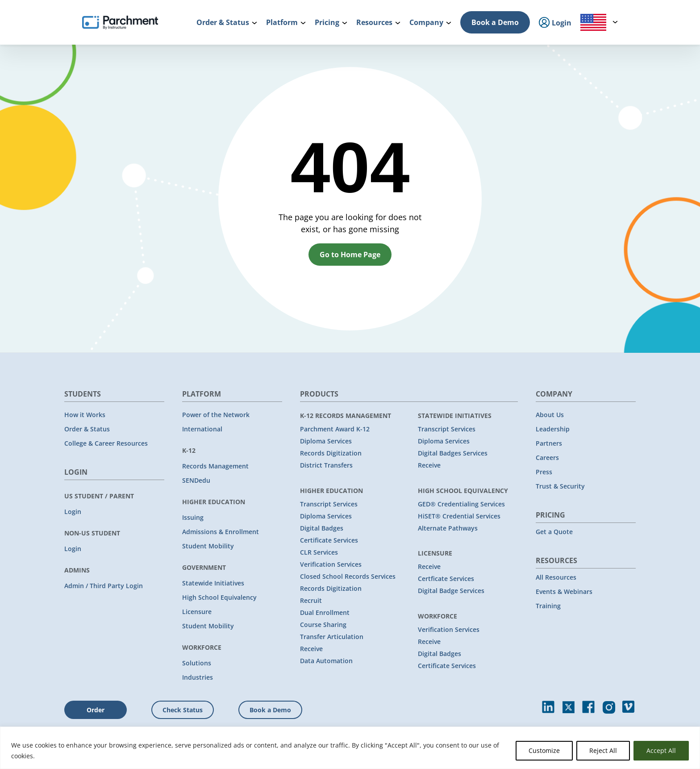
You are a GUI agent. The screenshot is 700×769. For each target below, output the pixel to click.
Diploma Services (326, 441)
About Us (550, 415)
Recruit (311, 600)
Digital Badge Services (451, 591)
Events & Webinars (564, 591)
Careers (547, 458)
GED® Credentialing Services (461, 504)
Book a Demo (495, 22)
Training (548, 606)
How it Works (85, 415)
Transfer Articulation (332, 637)
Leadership (553, 429)
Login (73, 512)
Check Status (183, 710)
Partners (549, 443)
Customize (544, 750)
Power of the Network (216, 415)
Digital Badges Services (453, 453)
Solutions (197, 663)
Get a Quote (554, 532)
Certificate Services (329, 540)
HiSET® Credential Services (459, 516)
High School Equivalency (219, 597)
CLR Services (319, 552)
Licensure (197, 612)
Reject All (603, 750)
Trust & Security (560, 486)
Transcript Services (329, 504)
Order (96, 710)
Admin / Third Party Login (104, 586)
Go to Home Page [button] (350, 255)
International (202, 429)
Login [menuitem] (555, 23)
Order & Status (87, 429)
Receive (311, 649)
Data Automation (326, 661)
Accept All (661, 750)
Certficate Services (446, 579)
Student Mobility (208, 546)
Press (544, 472)
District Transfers (326, 465)
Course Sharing (323, 625)
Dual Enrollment (325, 612)
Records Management (215, 466)
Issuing (193, 517)
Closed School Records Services (348, 576)
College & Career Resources (106, 443)
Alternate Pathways (448, 528)
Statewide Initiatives (213, 583)
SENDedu (196, 480)
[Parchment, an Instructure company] (120, 22)
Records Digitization (331, 453)
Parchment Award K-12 (335, 429)
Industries (198, 677)
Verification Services (331, 564)
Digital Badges (322, 528)
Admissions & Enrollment (221, 532)
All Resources (556, 577)
